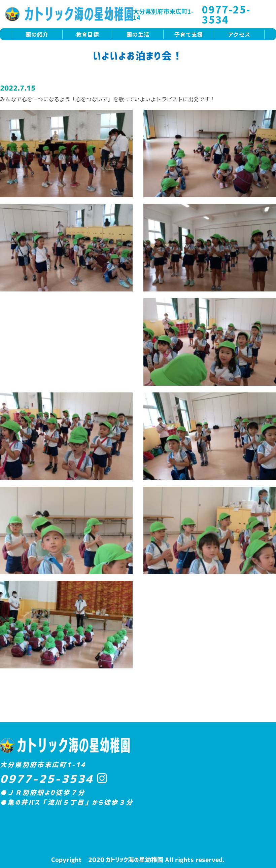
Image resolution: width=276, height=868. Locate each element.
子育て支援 (189, 34)
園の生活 (138, 34)
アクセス (239, 34)
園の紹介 (37, 34)
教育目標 (88, 34)
